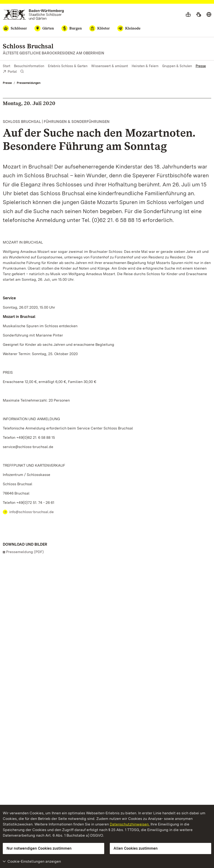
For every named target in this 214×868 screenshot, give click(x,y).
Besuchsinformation (29, 66)
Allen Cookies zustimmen (136, 848)
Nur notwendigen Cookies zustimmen (39, 848)
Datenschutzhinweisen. (130, 824)
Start (7, 66)
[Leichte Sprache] (188, 15)
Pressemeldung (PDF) (25, 552)
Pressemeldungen (29, 83)
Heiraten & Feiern (145, 66)
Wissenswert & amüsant (110, 66)
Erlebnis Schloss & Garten (68, 66)
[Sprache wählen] (209, 15)
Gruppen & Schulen (177, 66)
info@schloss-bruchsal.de (32, 512)
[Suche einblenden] (22, 71)
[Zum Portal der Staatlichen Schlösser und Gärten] (33, 15)
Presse (201, 66)
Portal (10, 72)
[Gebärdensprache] (199, 15)
